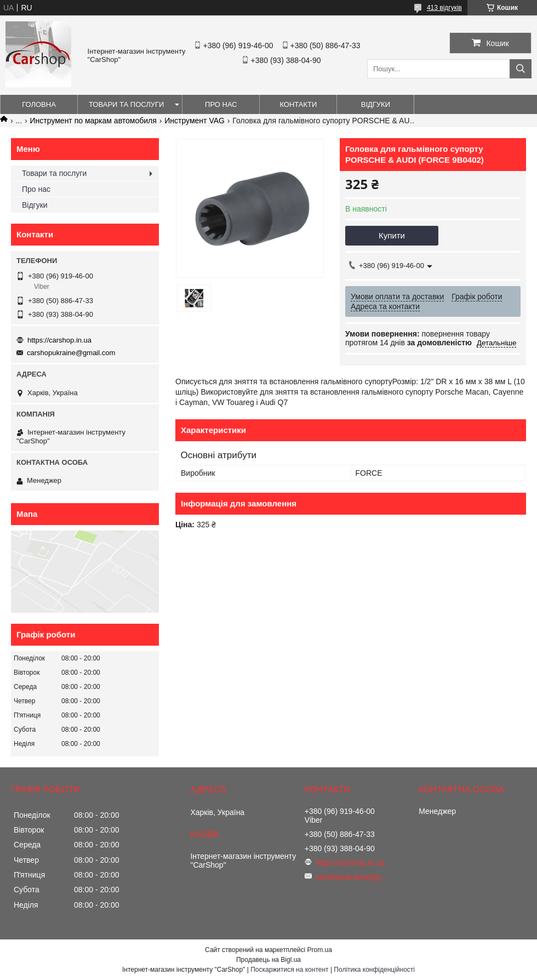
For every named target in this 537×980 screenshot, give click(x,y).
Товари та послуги (126, 104)
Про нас (221, 104)
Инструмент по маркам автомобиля (93, 121)
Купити (392, 235)
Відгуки (376, 104)
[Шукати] (521, 69)
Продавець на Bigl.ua (268, 960)
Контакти (298, 104)
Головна (39, 104)
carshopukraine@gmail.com (71, 353)
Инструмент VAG (195, 121)
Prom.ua (320, 950)
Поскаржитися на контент (289, 970)
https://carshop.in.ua (59, 340)
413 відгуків (444, 8)
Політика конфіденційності (374, 970)
